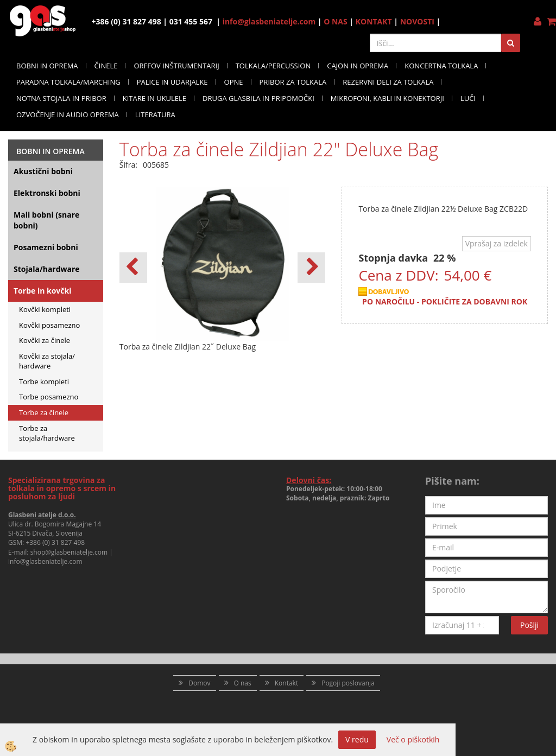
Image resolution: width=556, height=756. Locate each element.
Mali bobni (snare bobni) (46, 220)
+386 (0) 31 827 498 (55, 542)
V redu (357, 739)
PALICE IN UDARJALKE (172, 82)
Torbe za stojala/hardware (47, 433)
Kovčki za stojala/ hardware (47, 361)
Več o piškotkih (413, 739)
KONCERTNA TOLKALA (441, 66)
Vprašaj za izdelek (497, 243)
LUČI (468, 98)
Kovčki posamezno (49, 325)
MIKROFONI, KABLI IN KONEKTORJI (387, 98)
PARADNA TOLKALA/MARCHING (68, 82)
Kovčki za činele (45, 340)
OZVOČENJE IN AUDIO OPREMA (68, 115)
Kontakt (286, 683)
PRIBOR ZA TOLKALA (293, 82)
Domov (199, 683)
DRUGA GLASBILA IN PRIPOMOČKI (258, 98)
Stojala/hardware (47, 269)
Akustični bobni (43, 171)
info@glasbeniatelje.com (269, 21)
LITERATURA (155, 115)
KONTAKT (374, 21)
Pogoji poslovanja (348, 683)
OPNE (234, 82)
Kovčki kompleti (45, 309)
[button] (311, 268)
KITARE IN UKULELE (154, 98)
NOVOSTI (417, 21)
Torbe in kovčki (42, 291)
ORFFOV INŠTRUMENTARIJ (176, 66)
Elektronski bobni (47, 193)
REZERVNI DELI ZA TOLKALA (388, 82)
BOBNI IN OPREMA (47, 66)
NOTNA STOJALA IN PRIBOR (61, 98)
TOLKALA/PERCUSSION (273, 66)
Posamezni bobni (46, 247)
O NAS (336, 21)
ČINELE (106, 66)
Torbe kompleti (44, 382)
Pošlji (529, 625)
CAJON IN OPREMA (358, 66)
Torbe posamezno (49, 397)
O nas (243, 683)
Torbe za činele (44, 412)
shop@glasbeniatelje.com (69, 552)
